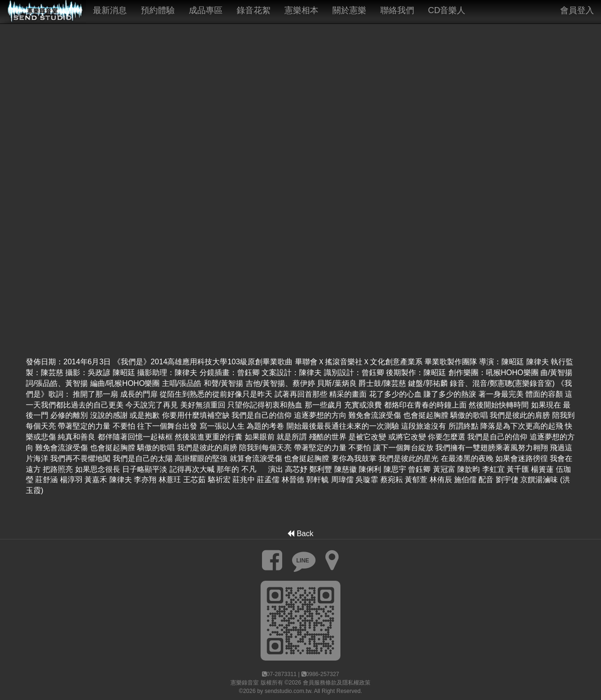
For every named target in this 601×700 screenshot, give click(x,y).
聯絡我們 (397, 10)
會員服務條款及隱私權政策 (337, 683)
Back (300, 534)
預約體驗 (158, 10)
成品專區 (206, 10)
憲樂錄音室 (245, 683)
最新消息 (110, 10)
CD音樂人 (447, 10)
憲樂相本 (301, 10)
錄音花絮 (254, 10)
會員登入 (577, 10)
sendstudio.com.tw (288, 691)
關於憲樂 (349, 10)
